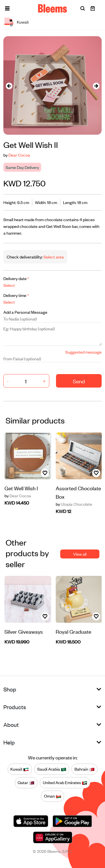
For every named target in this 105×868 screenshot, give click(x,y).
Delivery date (16, 278)
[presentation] (9, 85)
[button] (7, 8)
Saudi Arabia (52, 769)
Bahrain (85, 769)
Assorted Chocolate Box (78, 492)
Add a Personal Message (25, 312)
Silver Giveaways (24, 631)
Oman (53, 796)
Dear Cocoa (19, 155)
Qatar (26, 783)
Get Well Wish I (21, 488)
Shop (10, 689)
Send (79, 381)
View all (80, 554)
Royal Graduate (73, 631)
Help (9, 742)
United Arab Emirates (65, 783)
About (11, 724)
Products (15, 707)
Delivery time (16, 295)
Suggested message (83, 352)
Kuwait (20, 769)
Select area (53, 257)
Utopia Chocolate (74, 504)
